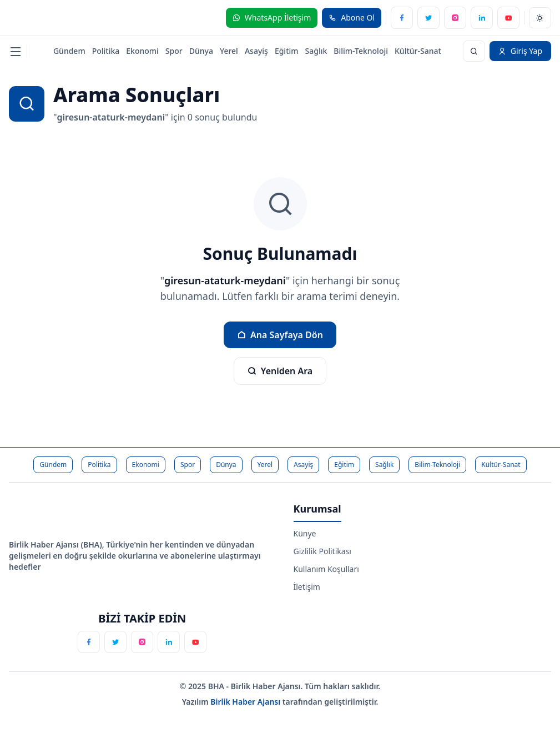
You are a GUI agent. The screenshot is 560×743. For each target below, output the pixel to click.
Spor (174, 51)
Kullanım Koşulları (326, 569)
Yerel (229, 51)
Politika (106, 51)
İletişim (307, 587)
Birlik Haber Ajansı (246, 702)
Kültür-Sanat (418, 51)
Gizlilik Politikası (322, 551)
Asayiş (256, 51)
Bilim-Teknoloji (361, 51)
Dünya (201, 51)
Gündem (69, 51)
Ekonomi (142, 51)
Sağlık (316, 51)
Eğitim (287, 51)
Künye (305, 533)
